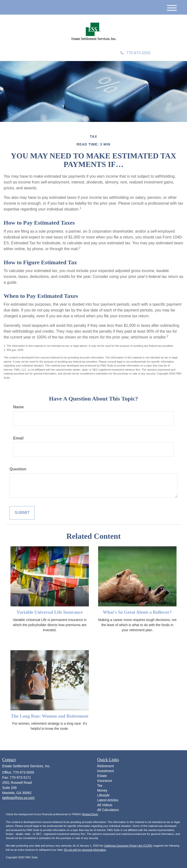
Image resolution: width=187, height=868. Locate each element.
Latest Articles (108, 800)
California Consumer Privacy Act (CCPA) (128, 846)
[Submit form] (22, 513)
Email (18, 438)
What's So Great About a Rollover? (137, 612)
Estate (102, 776)
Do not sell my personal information (85, 850)
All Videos (105, 805)
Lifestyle (103, 795)
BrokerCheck (90, 814)
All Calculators (108, 810)
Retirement (105, 766)
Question (18, 469)
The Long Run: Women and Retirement (50, 716)
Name (19, 407)
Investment (105, 771)
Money (102, 790)
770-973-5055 (136, 53)
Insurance (105, 781)
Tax (100, 786)
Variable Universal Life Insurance (50, 612)
